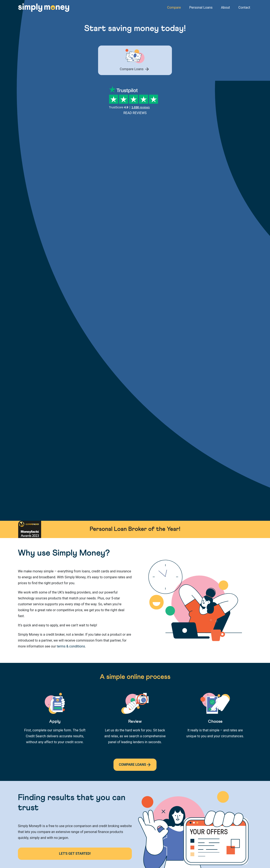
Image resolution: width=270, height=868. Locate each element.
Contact (244, 7)
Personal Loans (201, 7)
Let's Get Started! (75, 854)
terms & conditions (71, 646)
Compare (174, 7)
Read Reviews (135, 113)
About (225, 7)
